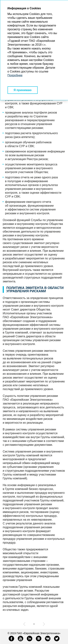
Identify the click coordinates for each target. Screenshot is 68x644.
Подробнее (15, 75)
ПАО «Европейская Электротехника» (38, 633)
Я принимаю (23, 90)
